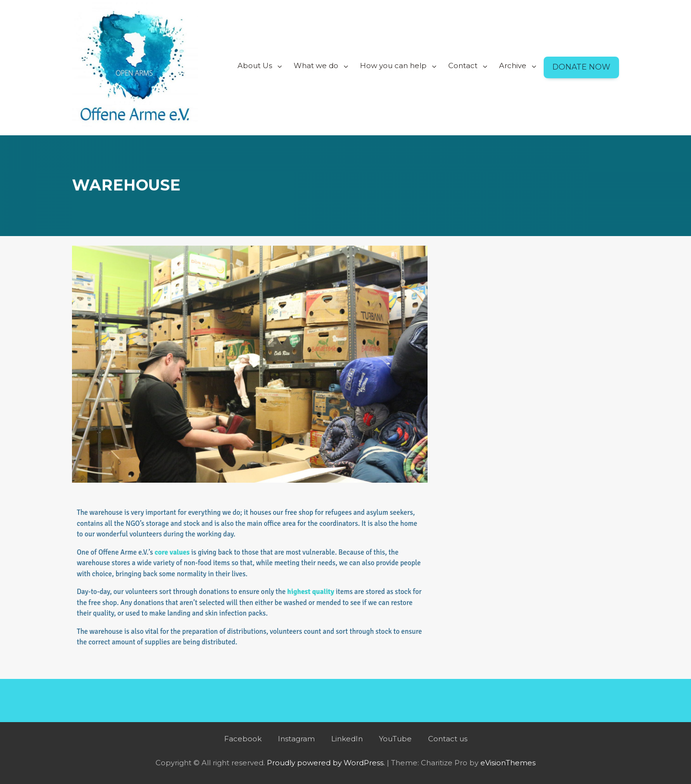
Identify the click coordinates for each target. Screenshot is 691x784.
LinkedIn (347, 739)
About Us (255, 65)
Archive (513, 65)
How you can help (393, 65)
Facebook (243, 739)
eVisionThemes (508, 763)
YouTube (395, 739)
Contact (463, 65)
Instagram (296, 739)
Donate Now (581, 67)
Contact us (448, 739)
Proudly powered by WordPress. (326, 763)
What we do (316, 65)
